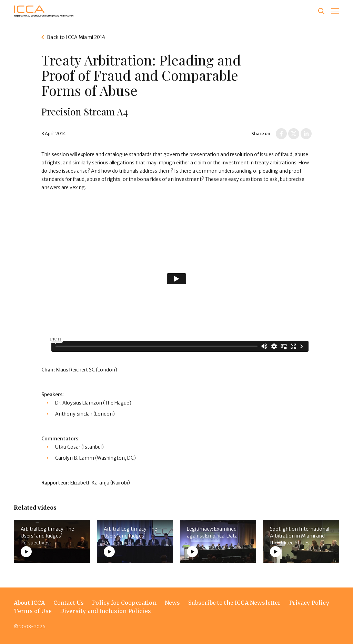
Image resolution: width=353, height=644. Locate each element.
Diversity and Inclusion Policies (105, 611)
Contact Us (69, 603)
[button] (335, 11)
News (173, 603)
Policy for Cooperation (124, 603)
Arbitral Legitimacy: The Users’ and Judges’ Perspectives (47, 536)
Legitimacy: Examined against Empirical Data (212, 532)
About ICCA (29, 603)
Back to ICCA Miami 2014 (76, 37)
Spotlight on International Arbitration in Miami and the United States (300, 536)
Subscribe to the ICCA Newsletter (234, 603)
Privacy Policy (309, 603)
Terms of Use (33, 611)
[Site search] (321, 11)
